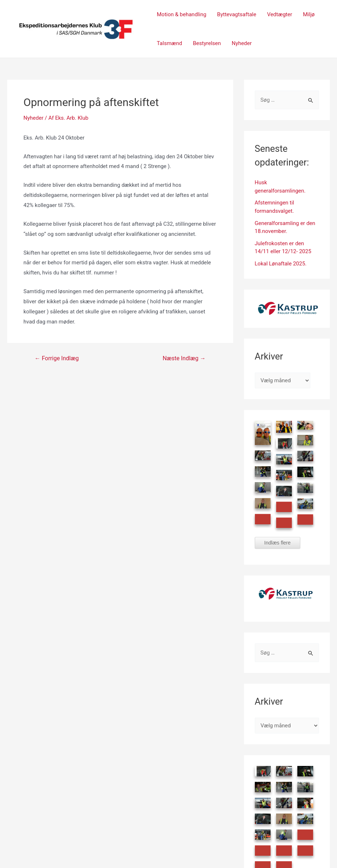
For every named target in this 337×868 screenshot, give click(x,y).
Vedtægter (280, 14)
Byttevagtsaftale (237, 14)
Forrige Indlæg (57, 358)
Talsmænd (169, 43)
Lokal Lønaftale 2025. (281, 264)
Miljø (309, 14)
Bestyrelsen (207, 43)
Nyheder (242, 43)
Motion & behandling (181, 14)
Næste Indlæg (184, 358)
